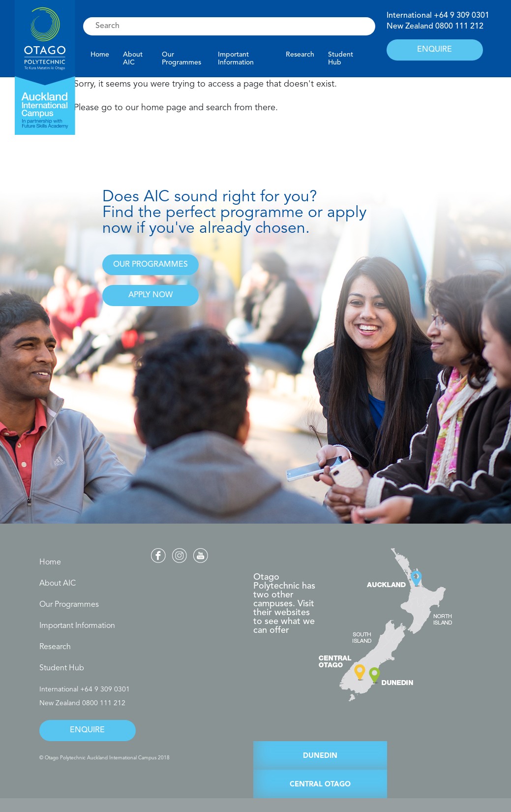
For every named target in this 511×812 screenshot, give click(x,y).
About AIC (133, 59)
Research (300, 55)
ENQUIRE (435, 50)
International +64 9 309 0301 (85, 689)
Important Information (236, 59)
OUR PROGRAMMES (150, 265)
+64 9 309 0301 (462, 16)
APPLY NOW (150, 295)
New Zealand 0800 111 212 (82, 703)
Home (100, 55)
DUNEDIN (320, 756)
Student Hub (341, 59)
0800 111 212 (459, 27)
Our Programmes (181, 59)
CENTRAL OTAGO (320, 785)
